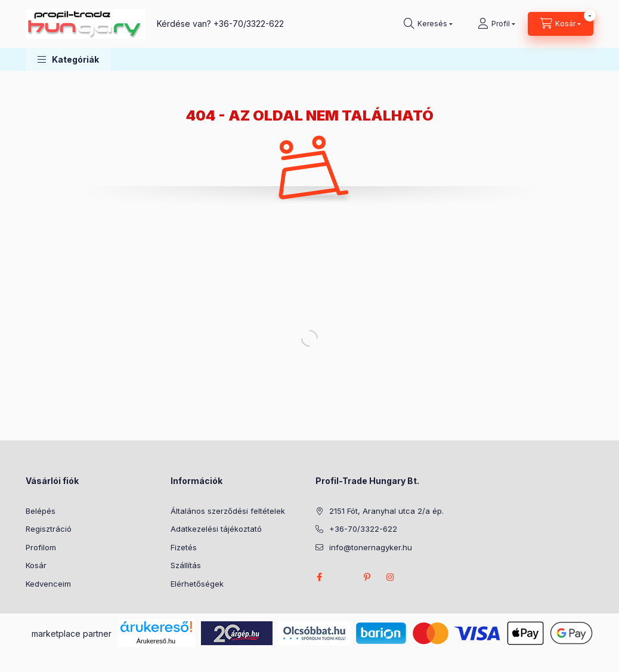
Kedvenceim (48, 584)
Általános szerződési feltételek (228, 511)
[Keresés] (428, 24)
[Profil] (496, 24)
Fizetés (184, 547)
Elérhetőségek (197, 584)
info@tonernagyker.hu (371, 547)
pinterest (367, 577)
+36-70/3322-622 (249, 24)
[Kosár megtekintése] (561, 24)
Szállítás (186, 565)
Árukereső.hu (156, 641)
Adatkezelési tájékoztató (216, 529)
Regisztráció (49, 529)
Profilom (41, 547)
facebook (319, 577)
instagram (391, 577)
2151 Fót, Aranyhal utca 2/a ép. (386, 511)
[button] (68, 59)
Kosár (36, 565)
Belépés (41, 511)
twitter (343, 577)
